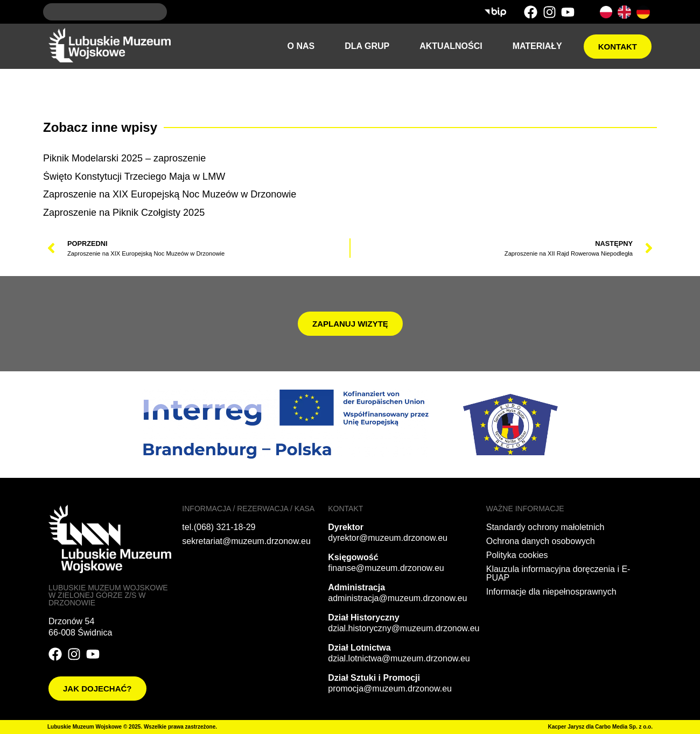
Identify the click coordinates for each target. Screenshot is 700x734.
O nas (301, 46)
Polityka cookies (517, 555)
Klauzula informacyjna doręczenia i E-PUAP (558, 573)
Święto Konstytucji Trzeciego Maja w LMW (134, 177)
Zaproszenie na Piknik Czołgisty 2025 (124, 213)
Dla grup (367, 46)
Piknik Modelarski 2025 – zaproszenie (124, 158)
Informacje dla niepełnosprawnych (551, 592)
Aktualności (451, 46)
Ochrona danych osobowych (541, 541)
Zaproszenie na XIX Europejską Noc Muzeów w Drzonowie (170, 194)
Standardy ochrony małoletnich (545, 527)
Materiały (537, 46)
